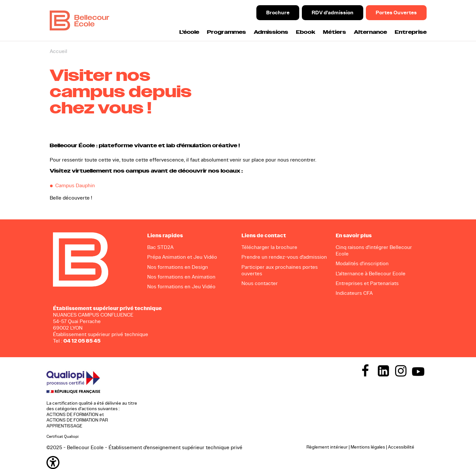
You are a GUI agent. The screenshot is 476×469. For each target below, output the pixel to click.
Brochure (278, 13)
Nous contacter (260, 283)
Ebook (306, 32)
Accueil (58, 51)
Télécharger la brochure (269, 247)
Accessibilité (401, 447)
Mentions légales (368, 447)
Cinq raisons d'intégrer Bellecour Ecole (374, 250)
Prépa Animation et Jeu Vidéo (182, 257)
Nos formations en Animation (181, 277)
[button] (173, 462)
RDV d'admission (333, 13)
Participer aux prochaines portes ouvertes (280, 270)
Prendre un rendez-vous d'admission (284, 257)
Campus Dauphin (75, 185)
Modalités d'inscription (362, 263)
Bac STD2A (160, 247)
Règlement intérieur (327, 447)
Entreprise (411, 32)
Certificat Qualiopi (63, 436)
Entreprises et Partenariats (367, 283)
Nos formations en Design (178, 267)
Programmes (226, 32)
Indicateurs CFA (354, 293)
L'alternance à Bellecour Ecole (371, 274)
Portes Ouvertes (396, 13)
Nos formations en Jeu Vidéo (181, 287)
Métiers (334, 32)
